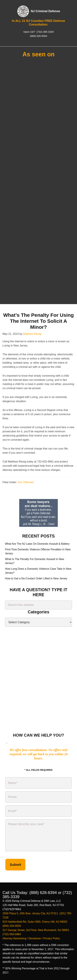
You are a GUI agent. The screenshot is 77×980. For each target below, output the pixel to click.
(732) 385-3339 (45, 32)
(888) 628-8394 (38, 36)
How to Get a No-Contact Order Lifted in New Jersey (36, 578)
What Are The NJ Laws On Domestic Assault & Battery (37, 544)
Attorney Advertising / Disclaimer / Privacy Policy (31, 938)
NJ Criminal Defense (45, 11)
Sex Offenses (26, 482)
